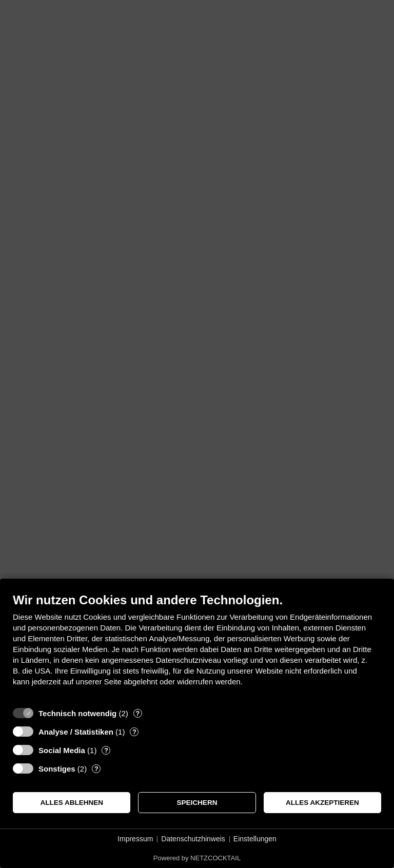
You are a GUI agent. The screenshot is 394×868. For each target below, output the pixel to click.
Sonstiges (57, 769)
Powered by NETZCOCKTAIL (197, 858)
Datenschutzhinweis (193, 839)
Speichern (197, 803)
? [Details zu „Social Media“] (106, 750)
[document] (197, 647)
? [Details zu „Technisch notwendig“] (137, 713)
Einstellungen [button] (255, 839)
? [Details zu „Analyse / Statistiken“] (134, 732)
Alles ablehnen (72, 803)
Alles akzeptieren (322, 803)
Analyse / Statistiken (76, 732)
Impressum (135, 839)
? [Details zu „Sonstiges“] (96, 769)
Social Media (62, 750)
